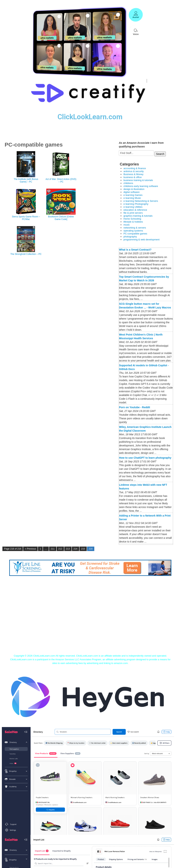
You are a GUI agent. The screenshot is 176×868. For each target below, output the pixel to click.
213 (68, 549)
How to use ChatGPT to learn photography (145, 458)
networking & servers (135, 228)
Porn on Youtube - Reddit (134, 407)
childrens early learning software (141, 186)
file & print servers (133, 213)
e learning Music (132, 198)
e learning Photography (136, 204)
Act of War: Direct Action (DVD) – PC (61, 180)
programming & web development (141, 240)
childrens (128, 183)
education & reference (135, 210)
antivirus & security (133, 171)
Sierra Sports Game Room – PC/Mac (26, 218)
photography (130, 237)
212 (60, 549)
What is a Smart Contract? (135, 250)
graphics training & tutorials (138, 216)
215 (83, 549)
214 (75, 549)
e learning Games (133, 195)
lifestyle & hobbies (133, 222)
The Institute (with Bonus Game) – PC (26, 180)
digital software (131, 192)
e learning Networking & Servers (141, 201)
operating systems (133, 231)
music (127, 225)
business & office (132, 177)
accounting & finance (135, 168)
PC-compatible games (135, 234)
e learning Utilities (133, 207)
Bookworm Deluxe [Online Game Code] (61, 218)
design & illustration (134, 189)
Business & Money (133, 174)
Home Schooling (132, 219)
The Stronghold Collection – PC (26, 254)
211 (53, 549)
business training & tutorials (138, 180)
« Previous (30, 549)
